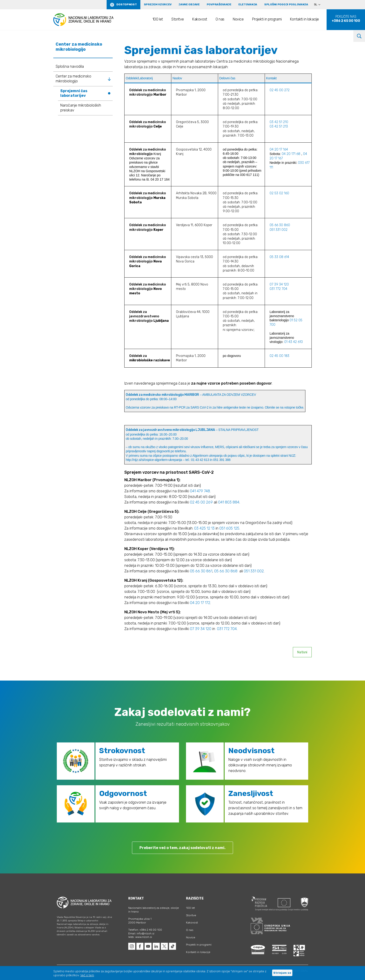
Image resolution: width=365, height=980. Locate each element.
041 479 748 (200, 491)
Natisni (302, 652)
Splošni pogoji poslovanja (286, 4)
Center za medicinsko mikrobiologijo (73, 79)
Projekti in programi (267, 19)
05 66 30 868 (226, 571)
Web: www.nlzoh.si (140, 937)
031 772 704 (278, 289)
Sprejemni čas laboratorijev (74, 93)
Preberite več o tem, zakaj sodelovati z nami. (182, 848)
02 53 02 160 (279, 193)
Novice (238, 19)
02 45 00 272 (280, 90)
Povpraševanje (219, 4)
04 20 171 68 (291, 154)
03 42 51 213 (279, 126)
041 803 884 (229, 502)
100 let (158, 19)
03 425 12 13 (204, 528)
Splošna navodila (70, 66)
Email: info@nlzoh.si (141, 933)
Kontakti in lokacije (304, 19)
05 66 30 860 (280, 225)
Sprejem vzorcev (158, 4)
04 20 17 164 (279, 149)
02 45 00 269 (201, 502)
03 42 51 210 (279, 122)
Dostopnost (127, 4)
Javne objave (189, 4)
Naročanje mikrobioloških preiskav (81, 108)
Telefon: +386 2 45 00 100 (145, 930)
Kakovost (200, 19)
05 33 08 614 (279, 257)
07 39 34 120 (279, 284)
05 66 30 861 (201, 571)
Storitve (178, 19)
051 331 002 (279, 230)
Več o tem (87, 975)
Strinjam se (282, 973)
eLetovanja (248, 4)
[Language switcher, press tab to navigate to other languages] (319, 5)
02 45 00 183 (279, 356)
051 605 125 (229, 528)
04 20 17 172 (200, 603)
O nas (220, 19)
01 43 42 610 (294, 342)
